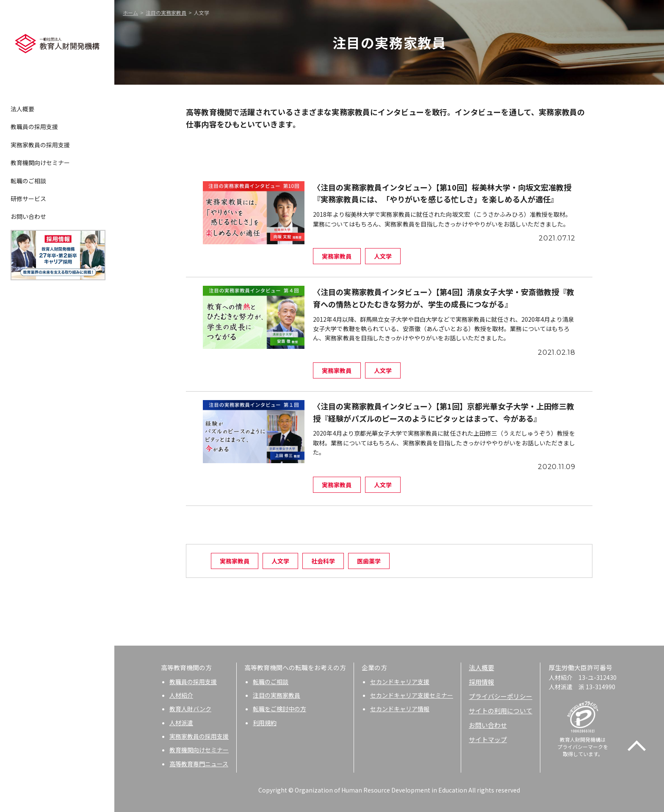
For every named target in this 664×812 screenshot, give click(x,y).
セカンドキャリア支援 (400, 682)
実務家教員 (235, 561)
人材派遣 (181, 723)
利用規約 (265, 723)
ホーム (130, 12)
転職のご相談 (28, 181)
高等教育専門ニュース (199, 764)
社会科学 (323, 561)
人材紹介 (181, 695)
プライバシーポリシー (501, 696)
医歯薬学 (369, 561)
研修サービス (28, 199)
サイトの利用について (501, 711)
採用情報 (481, 682)
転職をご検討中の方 (279, 709)
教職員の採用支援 (34, 127)
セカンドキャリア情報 (400, 709)
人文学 (280, 561)
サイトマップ (488, 739)
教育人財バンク (190, 709)
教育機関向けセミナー (40, 163)
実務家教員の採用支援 (40, 145)
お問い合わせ (28, 216)
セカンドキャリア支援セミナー (412, 695)
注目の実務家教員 (166, 12)
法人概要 (22, 109)
